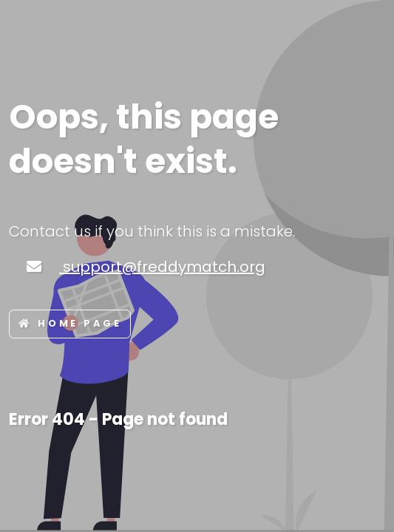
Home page (70, 323)
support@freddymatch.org (162, 267)
